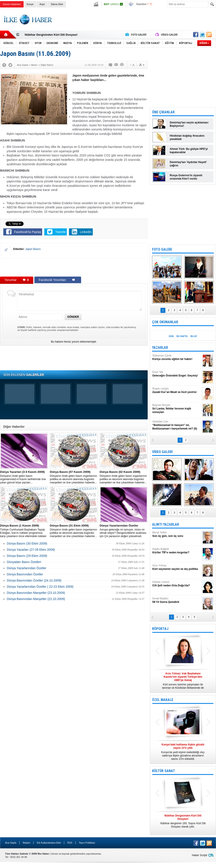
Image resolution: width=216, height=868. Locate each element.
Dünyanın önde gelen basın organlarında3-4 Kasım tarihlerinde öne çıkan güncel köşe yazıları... (24, 477)
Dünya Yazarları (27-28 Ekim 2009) (31, 550)
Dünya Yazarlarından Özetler (27, 568)
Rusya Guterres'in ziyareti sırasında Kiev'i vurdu (186, 177)
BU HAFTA (182, 336)
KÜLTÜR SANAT (164, 771)
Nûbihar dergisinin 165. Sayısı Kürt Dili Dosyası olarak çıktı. (183, 821)
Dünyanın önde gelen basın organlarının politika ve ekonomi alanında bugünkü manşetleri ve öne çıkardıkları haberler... (74, 477)
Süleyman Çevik (177, 357)
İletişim (26, 843)
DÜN (171, 336)
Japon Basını (33, 249)
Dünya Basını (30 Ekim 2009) (27, 543)
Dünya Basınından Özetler (25, 574)
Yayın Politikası (87, 843)
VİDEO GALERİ (162, 452)
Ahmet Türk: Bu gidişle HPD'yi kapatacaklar (189, 151)
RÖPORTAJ (160, 629)
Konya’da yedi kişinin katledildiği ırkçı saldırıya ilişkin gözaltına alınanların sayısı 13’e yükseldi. (183, 752)
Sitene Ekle (57, 4)
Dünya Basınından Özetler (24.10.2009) (34, 580)
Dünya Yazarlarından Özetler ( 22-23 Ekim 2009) (40, 587)
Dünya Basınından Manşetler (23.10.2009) (36, 593)
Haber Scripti (200, 855)
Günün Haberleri (12, 4)
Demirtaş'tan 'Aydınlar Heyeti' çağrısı (188, 164)
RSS (70, 843)
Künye (30, 4)
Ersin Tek (177, 374)
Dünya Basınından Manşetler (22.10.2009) (36, 599)
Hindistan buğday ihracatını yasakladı (187, 137)
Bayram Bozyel (177, 409)
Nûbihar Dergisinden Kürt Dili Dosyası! (51, 35)
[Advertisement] (74, 267)
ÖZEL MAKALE (163, 700)
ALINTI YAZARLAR (166, 524)
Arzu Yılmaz (177, 567)
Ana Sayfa (11, 843)
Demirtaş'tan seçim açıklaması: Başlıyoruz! (189, 124)
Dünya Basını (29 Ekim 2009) (27, 556)
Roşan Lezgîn (177, 390)
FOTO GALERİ (162, 249)
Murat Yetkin (177, 534)
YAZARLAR (160, 348)
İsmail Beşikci (177, 600)
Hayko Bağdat (177, 551)
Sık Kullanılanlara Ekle (49, 843)
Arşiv (42, 4)
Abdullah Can (177, 425)
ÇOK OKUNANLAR (165, 322)
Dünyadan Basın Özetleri (24, 562)
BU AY (194, 336)
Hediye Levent (177, 584)
